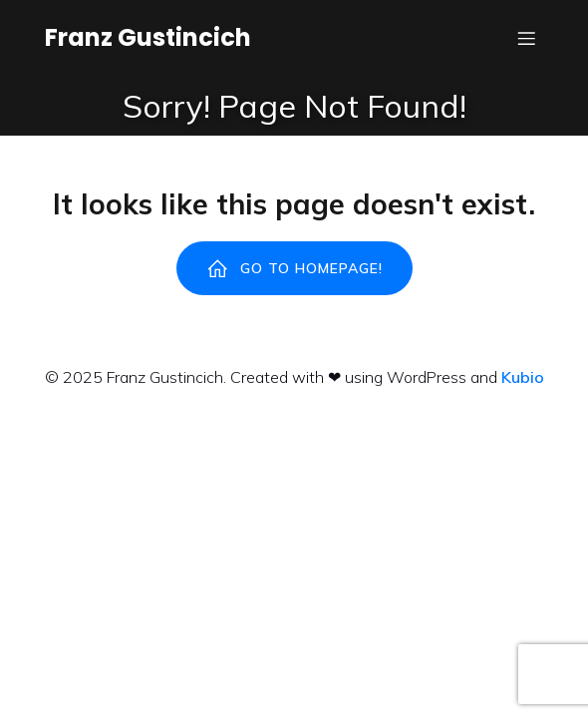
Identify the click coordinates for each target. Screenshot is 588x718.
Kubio (523, 377)
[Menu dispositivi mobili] (526, 38)
